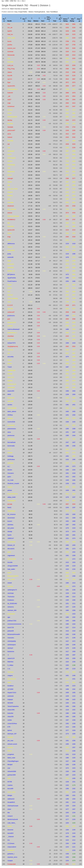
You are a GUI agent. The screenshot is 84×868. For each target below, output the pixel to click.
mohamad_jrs (12, 384)
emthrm (10, 161)
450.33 (38, 110)
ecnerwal (10, 52)
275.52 (38, 247)
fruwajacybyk (12, 864)
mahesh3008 (12, 559)
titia (9, 813)
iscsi (9, 292)
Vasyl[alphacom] (13, 346)
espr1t (9, 154)
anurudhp (10, 357)
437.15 (43, 58)
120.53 (30, 418)
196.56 (30, 247)
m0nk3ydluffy (12, 641)
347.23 (38, 154)
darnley (10, 120)
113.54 (30, 435)
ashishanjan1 (12, 645)
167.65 (30, 353)
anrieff (9, 113)
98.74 (30, 521)
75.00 (30, 538)
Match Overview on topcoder (19, 9)
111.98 (30, 446)
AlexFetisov (11, 439)
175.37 (30, 333)
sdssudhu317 (12, 679)
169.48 (30, 141)
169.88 (30, 343)
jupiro (9, 477)
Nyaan (10, 285)
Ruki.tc (10, 751)
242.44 (30, 76)
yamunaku (11, 264)
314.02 (38, 178)
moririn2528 (11, 422)
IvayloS (10, 487)
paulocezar (11, 435)
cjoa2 (9, 240)
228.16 (30, 24)
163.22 (30, 357)
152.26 (30, 172)
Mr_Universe (11, 514)
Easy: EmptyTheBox (21, 12)
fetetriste (10, 124)
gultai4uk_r (11, 854)
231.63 (30, 110)
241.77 (30, 79)
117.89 (30, 425)
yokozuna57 (11, 130)
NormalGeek (11, 442)
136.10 (30, 387)
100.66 (30, 497)
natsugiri (10, 178)
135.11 (30, 178)
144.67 (30, 230)
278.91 (38, 278)
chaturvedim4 (12, 847)
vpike (9, 778)
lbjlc (9, 223)
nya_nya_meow (12, 189)
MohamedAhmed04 (14, 634)
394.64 (43, 52)
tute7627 (10, 295)
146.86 (30, 196)
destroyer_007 (12, 734)
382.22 (38, 130)
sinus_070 (11, 377)
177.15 (30, 206)
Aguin (9, 682)
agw (9, 617)
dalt (9, 185)
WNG (9, 394)
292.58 (38, 268)
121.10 (30, 295)
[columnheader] (4, 18)
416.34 (38, 148)
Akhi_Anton (11, 579)
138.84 (30, 381)
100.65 (30, 501)
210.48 (30, 62)
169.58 (30, 346)
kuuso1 (10, 521)
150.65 (30, 370)
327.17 (38, 261)
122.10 (30, 411)
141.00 (30, 165)
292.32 (38, 257)
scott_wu (10, 65)
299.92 (38, 244)
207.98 (30, 100)
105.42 (30, 240)
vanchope (10, 593)
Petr (9, 24)
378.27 (38, 137)
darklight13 (11, 850)
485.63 (43, 45)
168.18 (30, 350)
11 (24, 103)
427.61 (38, 55)
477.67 (38, 82)
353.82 (38, 250)
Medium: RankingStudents (37, 12)
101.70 (30, 483)
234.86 (30, 31)
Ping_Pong (11, 69)
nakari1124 (11, 658)
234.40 (30, 52)
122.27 (30, 408)
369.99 (38, 240)
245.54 (30, 41)
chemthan (11, 336)
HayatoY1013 (12, 693)
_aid (9, 96)
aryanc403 (11, 391)
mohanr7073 (11, 343)
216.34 (30, 48)
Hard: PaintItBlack (52, 12)
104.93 (30, 466)
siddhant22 (11, 799)
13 (24, 281)
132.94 (30, 254)
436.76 (38, 62)
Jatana (10, 72)
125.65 (30, 405)
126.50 (30, 192)
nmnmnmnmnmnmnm (14, 624)
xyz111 (10, 79)
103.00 (30, 477)
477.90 (38, 76)
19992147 (11, 538)
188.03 (30, 134)
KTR (9, 727)
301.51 (38, 295)
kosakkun (10, 686)
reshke (10, 720)
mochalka (10, 202)
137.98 (30, 384)
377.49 (38, 182)
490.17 (43, 89)
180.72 (30, 199)
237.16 (30, 65)
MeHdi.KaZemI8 (13, 819)
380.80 (38, 168)
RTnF (9, 449)
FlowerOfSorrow (13, 494)
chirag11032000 (13, 566)
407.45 (38, 172)
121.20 (30, 285)
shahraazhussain (13, 806)
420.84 (38, 165)
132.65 (30, 398)
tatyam (10, 363)
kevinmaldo (11, 446)
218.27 (38, 288)
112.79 (30, 439)
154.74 (30, 367)
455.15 (38, 24)
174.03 (30, 244)
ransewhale (11, 425)
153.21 (30, 233)
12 (24, 350)
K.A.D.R (10, 305)
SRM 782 (13, 1)
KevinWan (11, 226)
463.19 (43, 41)
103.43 (30, 473)
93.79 (30, 531)
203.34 (30, 237)
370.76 (38, 127)
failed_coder (11, 758)
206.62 (30, 117)
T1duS (10, 367)
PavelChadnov (12, 281)
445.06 (43, 79)
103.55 (30, 470)
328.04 (38, 161)
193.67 (30, 86)
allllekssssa (11, 244)
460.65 (38, 31)
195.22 (30, 89)
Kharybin (10, 737)
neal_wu (10, 34)
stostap (10, 531)
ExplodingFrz (12, 501)
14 (24, 161)
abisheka (10, 525)
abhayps (10, 418)
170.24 (30, 340)
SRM (7, 1)
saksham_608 (12, 610)
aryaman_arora (12, 857)
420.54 (38, 185)
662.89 (43, 38)
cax (9, 353)
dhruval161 (11, 549)
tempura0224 (12, 322)
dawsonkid (11, 398)
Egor (9, 82)
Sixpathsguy (11, 511)
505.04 (43, 48)
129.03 (30, 281)
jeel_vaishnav (12, 209)
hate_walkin (11, 569)
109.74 (30, 456)
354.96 (43, 62)
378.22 (38, 189)
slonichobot (11, 518)
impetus (10, 381)
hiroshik (10, 562)
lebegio (10, 795)
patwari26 (10, 631)
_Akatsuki (10, 837)
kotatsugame (11, 158)
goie (9, 319)
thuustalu (10, 141)
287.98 (38, 285)
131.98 (30, 264)
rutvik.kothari (11, 542)
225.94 (30, 124)
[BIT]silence (11, 274)
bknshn (10, 470)
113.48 (30, 250)
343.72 (38, 199)
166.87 (30, 257)
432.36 (38, 103)
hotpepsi (10, 699)
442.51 (43, 55)
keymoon (10, 350)
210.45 (30, 103)
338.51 (38, 230)
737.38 (43, 65)
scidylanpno (11, 614)
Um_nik (10, 28)
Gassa (10, 233)
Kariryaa (10, 747)
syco (9, 199)
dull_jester (11, 528)
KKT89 (10, 782)
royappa (10, 861)
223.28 (30, 144)
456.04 (38, 175)
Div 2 (24, 1)
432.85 (38, 151)
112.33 (30, 442)
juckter (10, 288)
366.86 (38, 298)
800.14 (43, 31)
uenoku (10, 405)
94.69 (30, 274)
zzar (9, 768)
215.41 (30, 312)
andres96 (10, 257)
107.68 (30, 463)
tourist (9, 41)
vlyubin (10, 826)
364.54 (38, 209)
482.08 (38, 45)
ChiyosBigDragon (13, 761)
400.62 (38, 192)
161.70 (30, 120)
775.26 (43, 24)
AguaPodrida (12, 278)
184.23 (30, 161)
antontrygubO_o (13, 89)
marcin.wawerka (13, 298)
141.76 (30, 278)
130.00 (30, 401)
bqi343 (10, 31)
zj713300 (10, 689)
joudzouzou (11, 316)
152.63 (30, 226)
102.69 (30, 175)
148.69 (30, 374)
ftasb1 (9, 507)
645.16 (43, 69)
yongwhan (11, 754)
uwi (9, 144)
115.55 (30, 429)
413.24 (38, 117)
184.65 (30, 93)
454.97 (38, 120)
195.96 (30, 154)
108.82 (30, 459)
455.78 (38, 206)
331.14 (38, 254)
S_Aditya (10, 665)
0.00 (38, 65)
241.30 (30, 28)
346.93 (38, 113)
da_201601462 (12, 603)
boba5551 (11, 268)
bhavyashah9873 (13, 576)
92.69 (30, 535)
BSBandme (11, 172)
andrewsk (10, 696)
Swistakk (10, 127)
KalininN (10, 93)
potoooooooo (12, 429)
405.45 (38, 38)
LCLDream (11, 843)
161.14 (30, 360)
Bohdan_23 (11, 271)
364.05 (38, 223)
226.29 (30, 127)
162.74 (30, 182)
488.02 (38, 93)
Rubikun (10, 196)
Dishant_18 (11, 545)
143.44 (30, 377)
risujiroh (10, 247)
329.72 (38, 196)
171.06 (30, 202)
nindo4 (10, 583)
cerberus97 (11, 312)
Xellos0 (10, 137)
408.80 (38, 141)
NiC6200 (10, 703)
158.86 (30, 363)
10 (24, 278)
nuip (9, 148)
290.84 (38, 281)
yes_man (10, 741)
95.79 (30, 525)
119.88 (30, 422)
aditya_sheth (11, 497)
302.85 (38, 144)
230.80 (30, 96)
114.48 (30, 432)
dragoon (10, 192)
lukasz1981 (11, 710)
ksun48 (10, 76)
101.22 (30, 490)
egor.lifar (10, 309)
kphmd (10, 730)
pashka (10, 45)
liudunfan (10, 713)
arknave (10, 110)
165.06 (30, 316)
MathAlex (10, 662)
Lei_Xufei (10, 480)
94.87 (30, 528)
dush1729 (11, 627)
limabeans (11, 600)
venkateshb (11, 387)
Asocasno (11, 473)
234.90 (30, 34)
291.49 (38, 302)
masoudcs (11, 638)
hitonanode (11, 55)
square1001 (11, 86)
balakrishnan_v (12, 333)
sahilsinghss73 (12, 590)
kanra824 (10, 833)
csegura (10, 675)
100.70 (30, 494)
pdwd (9, 552)
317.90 (38, 264)
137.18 (30, 151)
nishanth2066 (12, 771)
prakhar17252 (12, 621)
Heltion (10, 182)
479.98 (38, 52)
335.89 (38, 226)
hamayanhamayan (13, 216)
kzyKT (9, 573)
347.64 (38, 202)
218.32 (30, 213)
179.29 (30, 168)
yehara (10, 490)
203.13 (30, 305)
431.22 (38, 106)
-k (8, 655)
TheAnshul (11, 597)
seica (9, 432)
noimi (9, 302)
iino (9, 840)
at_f (9, 466)
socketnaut (11, 106)
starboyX (10, 648)
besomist (10, 830)
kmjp (9, 237)
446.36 (38, 100)
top (3, 1)
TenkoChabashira (13, 706)
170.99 (38, 72)
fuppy (9, 261)
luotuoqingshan (12, 117)
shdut (9, 809)
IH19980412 (11, 220)
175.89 (30, 322)
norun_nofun (11, 792)
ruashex (10, 785)
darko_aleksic (12, 411)
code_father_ (12, 823)
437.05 (38, 34)
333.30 (38, 274)
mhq (9, 58)
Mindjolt (10, 765)
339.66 (38, 158)
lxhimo (10, 175)
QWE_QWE (11, 38)
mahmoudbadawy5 (13, 329)
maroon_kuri (11, 48)
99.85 (30, 511)
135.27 (30, 453)
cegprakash (11, 555)
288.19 (38, 213)
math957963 (11, 370)
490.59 (38, 41)
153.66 (30, 319)
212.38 (30, 130)
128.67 (30, 223)
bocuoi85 (10, 789)
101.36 (30, 487)
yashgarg (10, 463)
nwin (9, 168)
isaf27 (9, 100)
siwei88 (10, 374)
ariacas (10, 213)
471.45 (38, 48)
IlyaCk (9, 535)
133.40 (30, 391)
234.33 (30, 309)
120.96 (30, 415)
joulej (9, 254)
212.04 (30, 55)
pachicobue (11, 459)
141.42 (30, 271)
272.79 (38, 237)
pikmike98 (11, 340)
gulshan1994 (11, 775)
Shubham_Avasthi (13, 483)
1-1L (9, 669)
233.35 (30, 220)
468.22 (38, 86)
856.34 (43, 28)
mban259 (10, 717)
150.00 (30, 261)
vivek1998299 (12, 408)
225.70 (30, 158)
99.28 (30, 518)
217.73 (30, 82)
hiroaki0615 (11, 802)
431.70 (38, 96)
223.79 (30, 58)
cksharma (10, 607)
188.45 (30, 38)
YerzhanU (11, 672)
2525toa (10, 415)
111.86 (30, 449)
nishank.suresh (12, 744)
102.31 (30, 480)
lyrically (10, 504)
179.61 (30, 189)
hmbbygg (10, 456)
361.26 (38, 124)
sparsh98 (10, 401)
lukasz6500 (11, 250)
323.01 (38, 233)
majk (9, 103)
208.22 (30, 106)
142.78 (30, 209)
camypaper (11, 151)
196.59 (30, 329)
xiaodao (10, 453)
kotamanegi (11, 165)
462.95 (38, 28)
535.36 (43, 72)
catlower (10, 326)
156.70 (30, 268)
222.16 (30, 69)
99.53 (30, 514)
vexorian (10, 586)
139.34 (30, 185)
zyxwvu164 (11, 230)
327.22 (38, 271)
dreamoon (11, 206)
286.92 (38, 220)
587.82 (43, 34)
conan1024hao (12, 723)
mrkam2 (10, 816)
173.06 (30, 336)
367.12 (38, 216)
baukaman (11, 651)
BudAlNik (10, 62)
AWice (9, 360)
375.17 (38, 58)
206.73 (30, 113)
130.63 (30, 216)
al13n (9, 134)
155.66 (30, 148)
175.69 (30, 45)
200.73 (30, 137)
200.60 (30, 326)
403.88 (38, 134)
